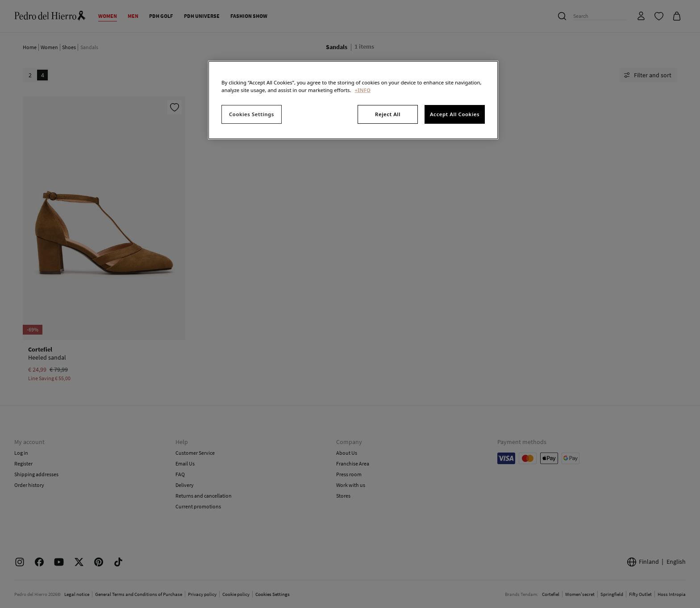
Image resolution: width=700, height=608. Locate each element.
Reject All (388, 114)
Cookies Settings (252, 114)
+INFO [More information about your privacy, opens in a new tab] (363, 90)
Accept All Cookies (455, 114)
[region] (353, 100)
